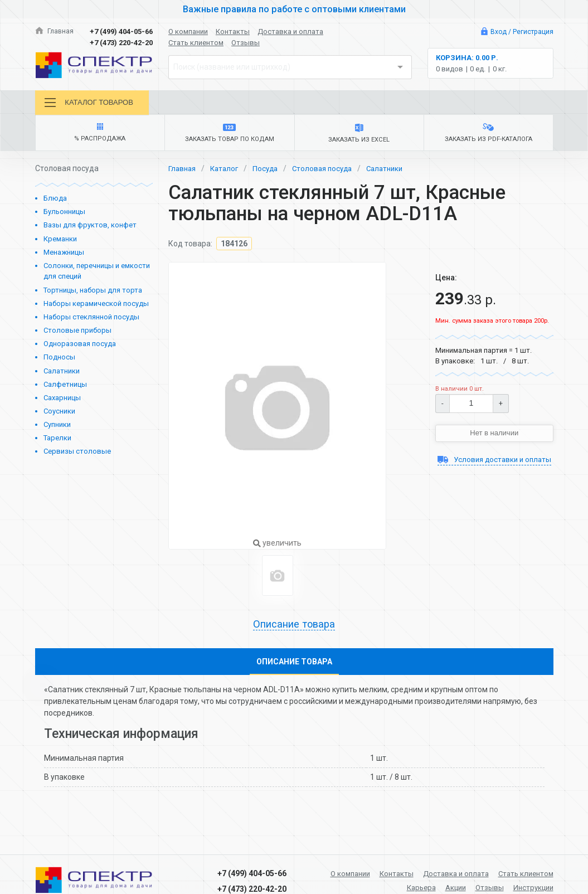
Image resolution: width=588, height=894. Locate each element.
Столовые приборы (77, 334)
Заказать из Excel (359, 136)
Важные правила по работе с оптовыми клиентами (294, 9)
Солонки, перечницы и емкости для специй (97, 274)
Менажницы (64, 256)
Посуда (270, 172)
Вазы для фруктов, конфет (90, 229)
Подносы (59, 361)
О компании (188, 31)
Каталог (227, 172)
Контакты (233, 31)
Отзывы (246, 43)
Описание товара (294, 628)
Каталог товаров (91, 103)
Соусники (59, 414)
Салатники (62, 374)
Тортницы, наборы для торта (93, 293)
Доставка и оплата (290, 31)
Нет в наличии (494, 437)
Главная (55, 31)
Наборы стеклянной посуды (91, 320)
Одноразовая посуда (80, 347)
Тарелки (57, 442)
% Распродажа (100, 136)
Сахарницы (62, 401)
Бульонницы (64, 215)
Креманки (60, 242)
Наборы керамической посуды (96, 307)
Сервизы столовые (77, 455)
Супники (57, 428)
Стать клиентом (196, 43)
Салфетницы (65, 388)
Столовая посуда (330, 172)
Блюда (55, 201)
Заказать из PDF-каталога (488, 136)
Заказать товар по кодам (229, 136)
